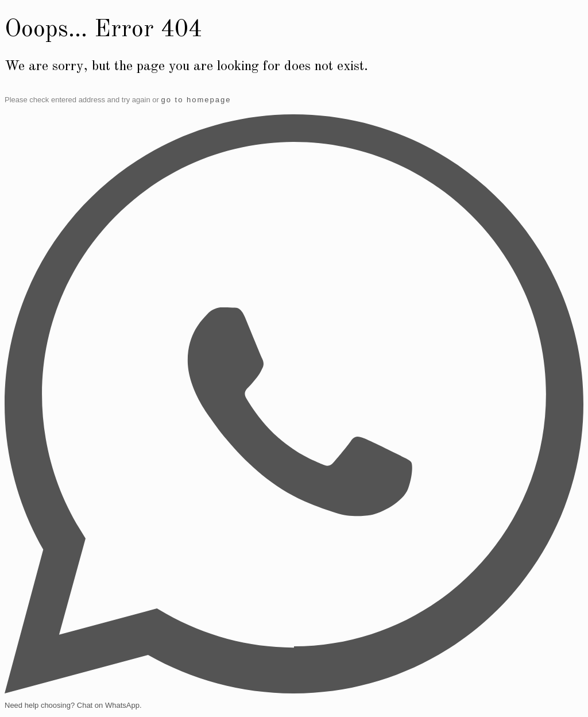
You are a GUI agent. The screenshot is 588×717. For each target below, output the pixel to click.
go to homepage (196, 100)
